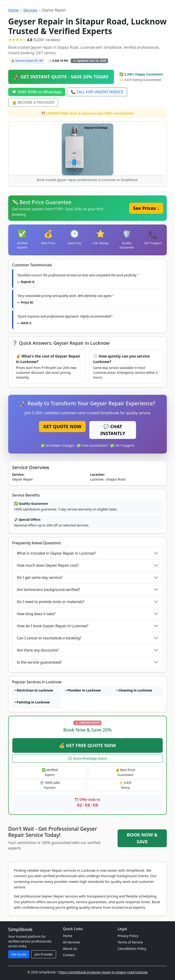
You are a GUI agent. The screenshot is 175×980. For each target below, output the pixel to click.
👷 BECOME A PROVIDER (33, 102)
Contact (69, 955)
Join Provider (44, 954)
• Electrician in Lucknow (34, 690)
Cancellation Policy (132, 949)
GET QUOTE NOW (62, 426)
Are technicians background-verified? (49, 590)
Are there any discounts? (38, 650)
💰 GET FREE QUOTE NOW (87, 745)
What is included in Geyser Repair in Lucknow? (56, 553)
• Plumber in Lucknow (83, 690)
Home (13, 10)
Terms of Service (130, 942)
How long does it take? (36, 614)
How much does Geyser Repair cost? (48, 565)
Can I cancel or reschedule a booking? (49, 638)
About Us (70, 949)
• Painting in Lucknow (32, 702)
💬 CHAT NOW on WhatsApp (37, 92)
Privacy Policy (128, 936)
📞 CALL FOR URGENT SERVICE (97, 92)
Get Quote (19, 954)
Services (30, 10)
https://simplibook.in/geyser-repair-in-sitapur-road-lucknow (103, 972)
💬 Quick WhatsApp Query (88, 758)
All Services (71, 942)
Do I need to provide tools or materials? (51, 602)
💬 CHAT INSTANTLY (113, 430)
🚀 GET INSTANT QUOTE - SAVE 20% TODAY (61, 77)
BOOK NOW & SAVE (142, 838)
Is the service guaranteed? (39, 662)
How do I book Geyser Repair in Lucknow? (53, 626)
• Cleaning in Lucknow (134, 690)
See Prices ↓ (146, 208)
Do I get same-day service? (40, 577)
